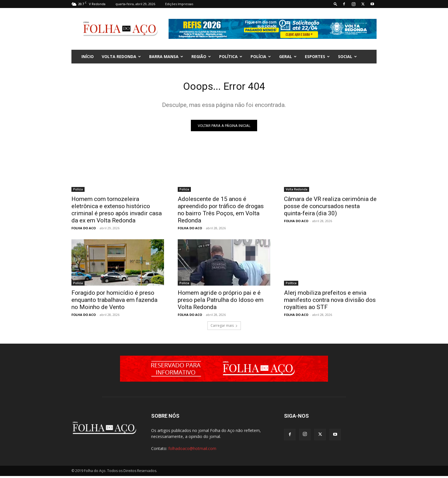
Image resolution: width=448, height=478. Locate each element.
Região (201, 56)
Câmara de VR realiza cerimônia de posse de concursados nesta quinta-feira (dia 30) (330, 208)
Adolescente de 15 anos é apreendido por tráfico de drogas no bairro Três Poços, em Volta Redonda (221, 212)
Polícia (261, 56)
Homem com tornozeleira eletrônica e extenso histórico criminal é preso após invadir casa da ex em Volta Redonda (117, 212)
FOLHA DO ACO (84, 230)
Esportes (317, 56)
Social (347, 56)
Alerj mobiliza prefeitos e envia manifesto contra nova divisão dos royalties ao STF (330, 302)
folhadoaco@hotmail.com (192, 450)
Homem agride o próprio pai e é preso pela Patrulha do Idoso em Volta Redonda (221, 302)
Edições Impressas (179, 4)
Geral (288, 56)
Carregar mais (224, 327)
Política (231, 56)
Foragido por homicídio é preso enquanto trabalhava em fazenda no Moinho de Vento (114, 302)
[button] (335, 4)
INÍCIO (88, 56)
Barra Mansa (166, 56)
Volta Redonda (121, 56)
